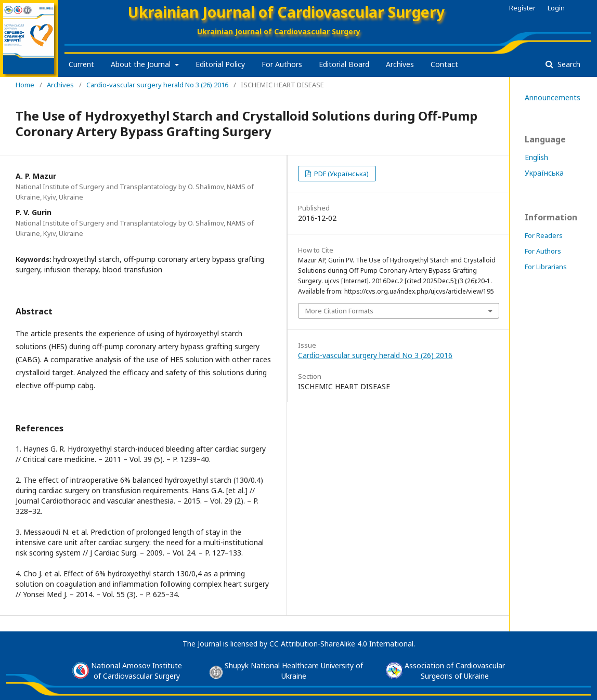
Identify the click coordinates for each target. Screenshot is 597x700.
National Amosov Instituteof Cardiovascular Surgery (137, 671)
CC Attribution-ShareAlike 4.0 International (341, 644)
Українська (544, 173)
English (536, 157)
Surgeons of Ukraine (455, 676)
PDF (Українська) (341, 174)
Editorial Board (344, 64)
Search (568, 64)
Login (556, 8)
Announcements (553, 97)
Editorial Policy (220, 64)
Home (25, 85)
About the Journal (142, 64)
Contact (444, 64)
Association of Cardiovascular (455, 665)
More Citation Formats (339, 311)
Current (81, 64)
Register (522, 8)
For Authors (282, 64)
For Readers (544, 235)
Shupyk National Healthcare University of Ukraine (294, 671)
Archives (400, 64)
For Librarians (546, 267)
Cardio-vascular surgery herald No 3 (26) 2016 (157, 85)
